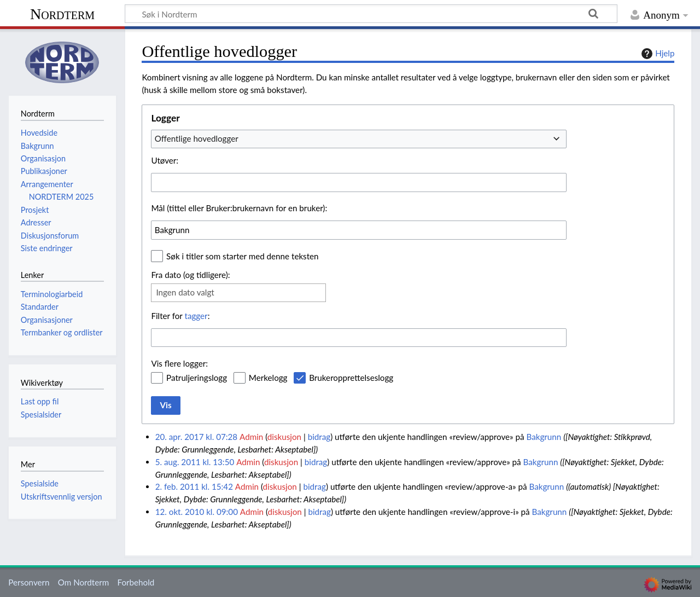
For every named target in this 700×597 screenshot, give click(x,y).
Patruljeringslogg (197, 378)
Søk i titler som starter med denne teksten (243, 256)
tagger (196, 316)
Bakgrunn (544, 437)
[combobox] (359, 139)
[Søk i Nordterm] (371, 14)
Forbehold (136, 582)
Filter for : (180, 316)
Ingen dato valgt (185, 292)
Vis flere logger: (179, 363)
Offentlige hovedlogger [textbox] (197, 138)
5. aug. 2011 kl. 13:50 (195, 462)
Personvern (29, 582)
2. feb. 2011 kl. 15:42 (194, 486)
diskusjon (284, 437)
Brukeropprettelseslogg (351, 378)
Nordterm (62, 14)
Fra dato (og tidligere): (190, 275)
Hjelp (657, 54)
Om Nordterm (84, 582)
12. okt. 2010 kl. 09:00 (197, 512)
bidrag (319, 437)
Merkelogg (268, 378)
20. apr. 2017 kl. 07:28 (196, 437)
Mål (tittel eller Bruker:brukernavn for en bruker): (239, 208)
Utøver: (165, 160)
